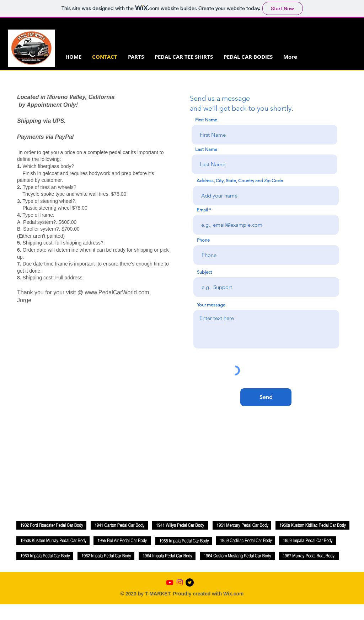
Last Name (206, 149)
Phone (203, 240)
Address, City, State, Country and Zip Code (240, 181)
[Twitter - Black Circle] (190, 582)
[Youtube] (170, 582)
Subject (204, 272)
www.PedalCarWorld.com (117, 292)
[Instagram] (180, 582)
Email (202, 210)
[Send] (266, 397)
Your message (211, 305)
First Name (206, 120)
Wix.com (233, 594)
